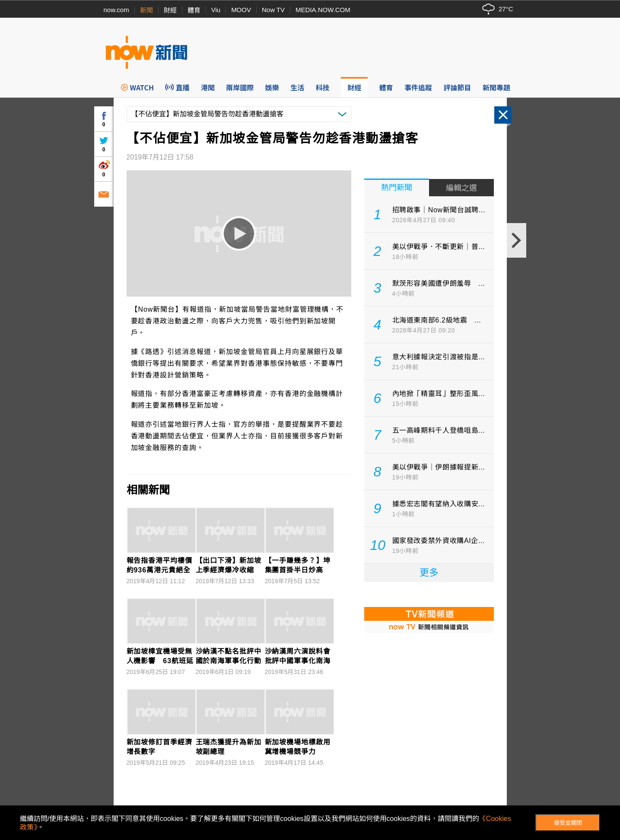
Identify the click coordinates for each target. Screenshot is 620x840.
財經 (170, 10)
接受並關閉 (568, 823)
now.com (116, 10)
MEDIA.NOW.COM (323, 10)
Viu (216, 10)
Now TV (273, 10)
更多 (429, 573)
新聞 (146, 10)
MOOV (241, 10)
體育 (194, 10)
